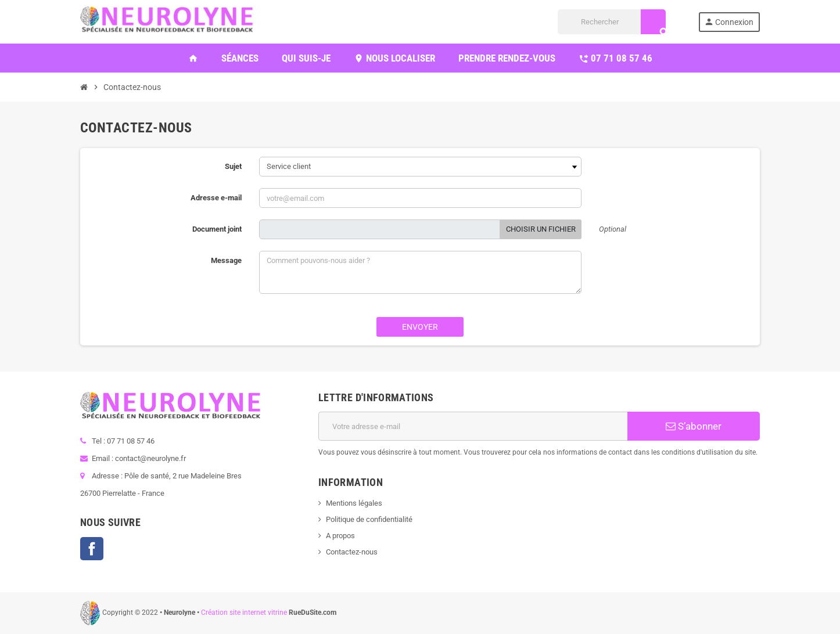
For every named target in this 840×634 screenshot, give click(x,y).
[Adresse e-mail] (473, 426)
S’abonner (694, 426)
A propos (340, 536)
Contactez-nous (352, 552)
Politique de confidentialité (369, 519)
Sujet (233, 166)
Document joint (217, 229)
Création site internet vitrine (244, 613)
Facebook (92, 549)
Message (226, 260)
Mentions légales (354, 503)
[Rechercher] (611, 22)
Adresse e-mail (216, 198)
